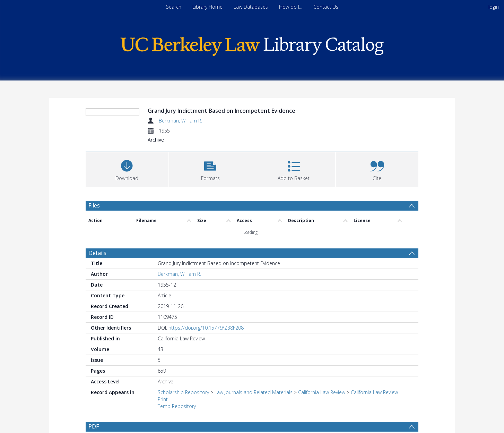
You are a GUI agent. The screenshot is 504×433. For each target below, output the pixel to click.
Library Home (207, 7)
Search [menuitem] (174, 7)
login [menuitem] (494, 7)
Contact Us (326, 7)
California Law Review (322, 392)
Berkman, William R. (180, 121)
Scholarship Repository (183, 392)
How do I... (291, 7)
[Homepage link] (252, 45)
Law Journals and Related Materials (254, 392)
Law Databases (251, 7)
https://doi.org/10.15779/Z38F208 (206, 328)
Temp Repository (177, 406)
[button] (211, 169)
